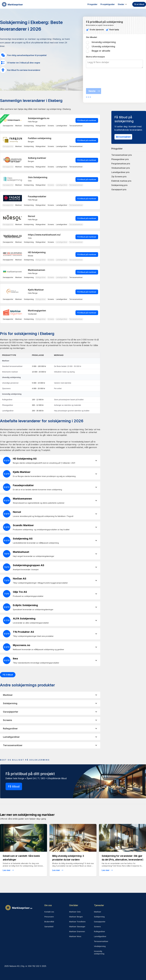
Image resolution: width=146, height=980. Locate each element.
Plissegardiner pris (120, 159)
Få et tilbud (139, 4)
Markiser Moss (75, 936)
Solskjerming (99, 917)
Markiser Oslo (75, 912)
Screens (97, 927)
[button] (124, 4)
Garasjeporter (100, 922)
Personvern (49, 917)
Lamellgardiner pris (120, 172)
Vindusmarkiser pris (121, 168)
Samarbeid (49, 927)
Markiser (98, 912)
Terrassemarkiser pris (122, 155)
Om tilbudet (91, 37)
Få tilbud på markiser (87, 120)
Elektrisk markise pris (121, 181)
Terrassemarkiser (101, 941)
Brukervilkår (49, 922)
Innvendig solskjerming (99, 952)
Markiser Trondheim (77, 922)
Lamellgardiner (100, 936)
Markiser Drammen (77, 931)
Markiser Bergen (76, 917)
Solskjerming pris (119, 185)
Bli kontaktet (123, 137)
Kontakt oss (49, 912)
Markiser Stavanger (77, 927)
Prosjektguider (108, 4)
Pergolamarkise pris (121, 164)
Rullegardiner (100, 931)
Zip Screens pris (119, 177)
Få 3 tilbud (8, 675)
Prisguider (92, 4)
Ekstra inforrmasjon (95, 57)
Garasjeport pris (119, 189)
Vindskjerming (100, 946)
